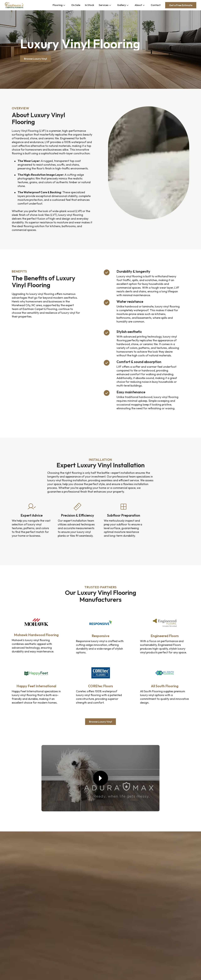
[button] (100, 778)
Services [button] (104, 5)
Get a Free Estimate (181, 5)
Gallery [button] (121, 5)
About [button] (138, 5)
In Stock (90, 5)
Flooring (58, 5)
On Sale (76, 5)
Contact (156, 5)
